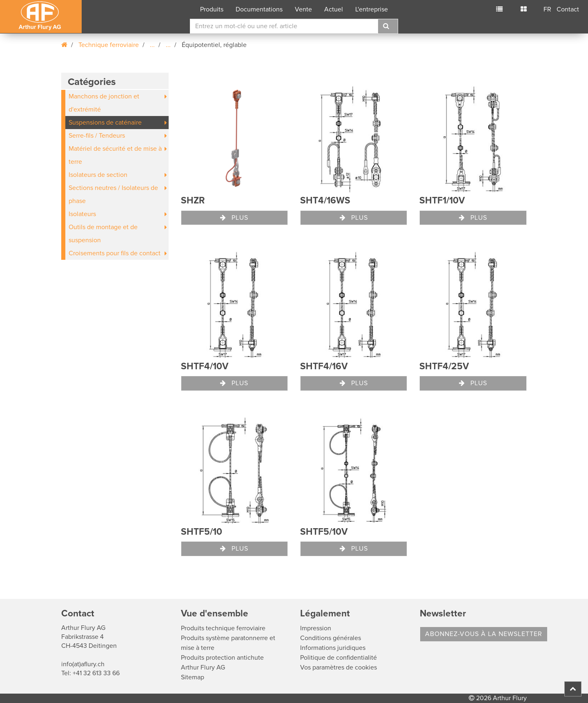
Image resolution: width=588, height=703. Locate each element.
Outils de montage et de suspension (103, 234)
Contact (568, 9)
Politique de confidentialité (339, 658)
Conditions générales (331, 638)
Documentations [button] (259, 9)
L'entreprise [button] (372, 9)
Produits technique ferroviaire (223, 628)
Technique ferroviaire (109, 45)
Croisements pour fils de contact (115, 253)
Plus (234, 218)
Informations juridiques (333, 648)
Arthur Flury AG (203, 667)
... (152, 45)
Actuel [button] (334, 9)
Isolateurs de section (98, 175)
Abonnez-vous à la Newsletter (484, 634)
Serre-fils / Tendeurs (97, 136)
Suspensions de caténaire (105, 123)
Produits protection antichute (222, 658)
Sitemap (193, 677)
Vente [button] (303, 9)
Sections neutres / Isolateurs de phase (113, 194)
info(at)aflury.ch (83, 664)
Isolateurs (82, 214)
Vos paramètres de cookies (339, 667)
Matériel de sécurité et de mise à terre (115, 155)
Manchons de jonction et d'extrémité (104, 103)
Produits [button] (212, 9)
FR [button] (547, 9)
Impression (316, 628)
